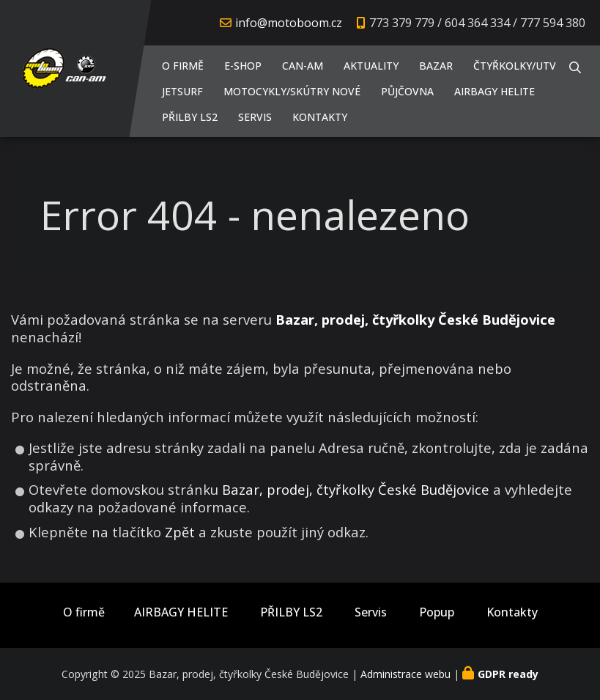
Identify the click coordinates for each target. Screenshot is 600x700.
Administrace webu (405, 674)
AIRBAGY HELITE (495, 91)
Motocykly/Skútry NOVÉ (292, 91)
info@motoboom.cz (289, 23)
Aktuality (371, 66)
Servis (255, 117)
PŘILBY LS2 (190, 117)
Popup (437, 612)
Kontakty (320, 117)
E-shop (243, 66)
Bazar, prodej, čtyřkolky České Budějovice (356, 489)
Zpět (180, 532)
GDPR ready (508, 674)
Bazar (436, 66)
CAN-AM (303, 66)
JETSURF (182, 91)
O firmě (183, 66)
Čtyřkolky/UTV (515, 66)
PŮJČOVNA (407, 91)
